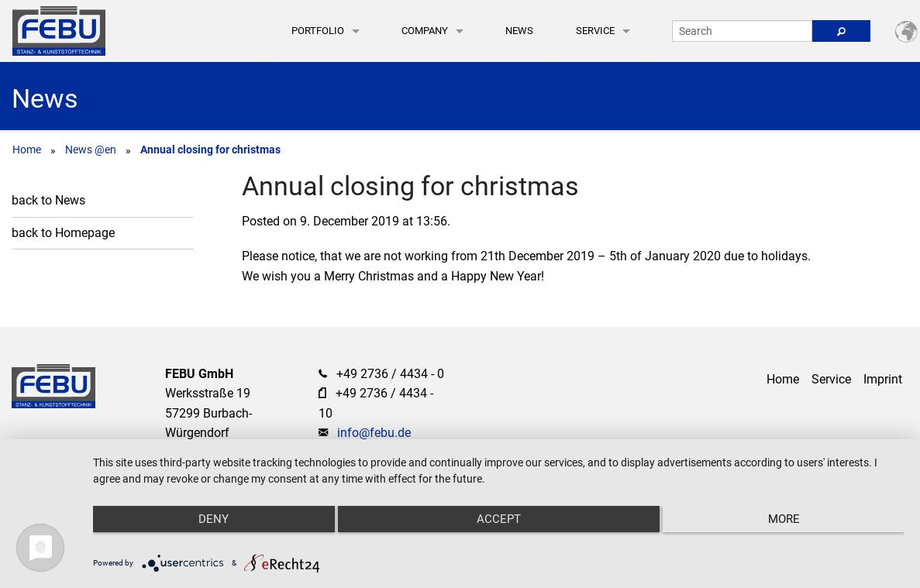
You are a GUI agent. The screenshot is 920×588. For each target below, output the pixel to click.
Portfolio (318, 31)
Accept (499, 519)
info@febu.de (374, 433)
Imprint (883, 379)
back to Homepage (63, 233)
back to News (48, 200)
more (784, 519)
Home (27, 150)
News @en (91, 150)
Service (595, 31)
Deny (214, 519)
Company (425, 31)
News (519, 31)
